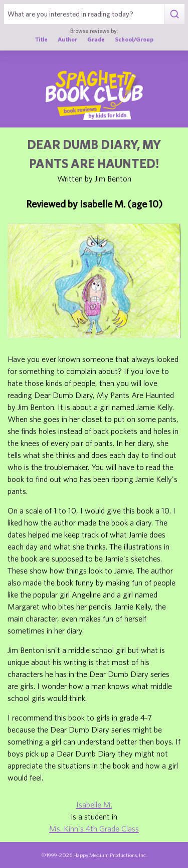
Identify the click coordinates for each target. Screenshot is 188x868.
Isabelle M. (94, 804)
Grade (96, 39)
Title (41, 39)
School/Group (134, 39)
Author (67, 39)
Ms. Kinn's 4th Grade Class (94, 828)
